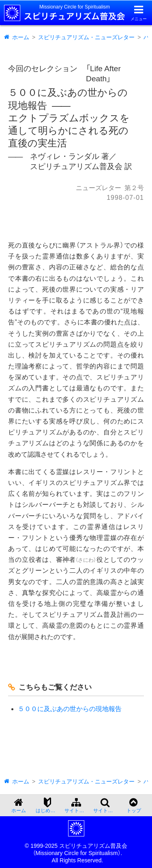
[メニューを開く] (138, 13)
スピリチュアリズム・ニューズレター (86, 37)
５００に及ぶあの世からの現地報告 (70, 709)
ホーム (21, 37)
